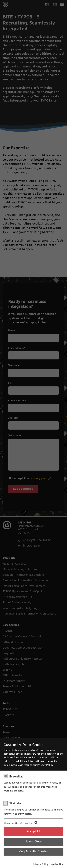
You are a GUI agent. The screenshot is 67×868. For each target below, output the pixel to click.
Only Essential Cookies (33, 851)
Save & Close (33, 842)
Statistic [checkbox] (16, 803)
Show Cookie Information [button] (20, 823)
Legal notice (57, 864)
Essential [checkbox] (16, 777)
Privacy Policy (40, 864)
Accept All (34, 831)
